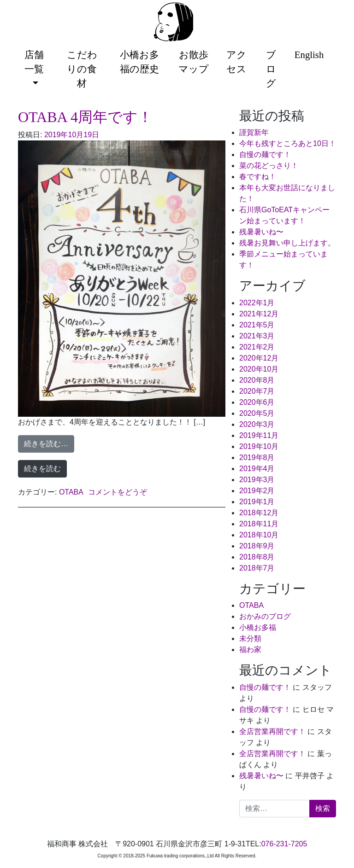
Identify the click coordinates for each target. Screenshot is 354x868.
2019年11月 (259, 435)
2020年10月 (259, 369)
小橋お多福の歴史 (139, 62)
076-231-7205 (284, 844)
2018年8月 (257, 557)
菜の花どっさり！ (269, 166)
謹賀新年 (254, 132)
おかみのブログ (265, 616)
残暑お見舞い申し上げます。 (287, 243)
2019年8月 (257, 457)
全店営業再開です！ (272, 731)
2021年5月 (257, 325)
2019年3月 (257, 480)
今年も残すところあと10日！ (288, 143)
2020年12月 (259, 358)
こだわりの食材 (82, 69)
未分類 (250, 638)
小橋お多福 (258, 627)
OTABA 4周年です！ (85, 117)
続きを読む (42, 469)
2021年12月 (259, 314)
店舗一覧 (34, 62)
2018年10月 (259, 535)
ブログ (271, 69)
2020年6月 (257, 402)
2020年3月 (257, 424)
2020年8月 (257, 380)
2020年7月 (257, 391)
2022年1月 (257, 303)
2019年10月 (259, 446)
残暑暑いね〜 (261, 232)
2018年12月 (259, 513)
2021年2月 (257, 347)
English (309, 55)
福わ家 (250, 650)
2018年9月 (257, 546)
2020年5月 (257, 413)
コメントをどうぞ (118, 492)
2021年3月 (257, 336)
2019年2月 (257, 491)
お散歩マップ (194, 62)
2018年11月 (259, 524)
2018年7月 (257, 568)
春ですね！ (258, 177)
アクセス (236, 62)
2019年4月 (257, 469)
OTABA (71, 492)
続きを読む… (49, 443)
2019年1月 (257, 502)
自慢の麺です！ (265, 154)
